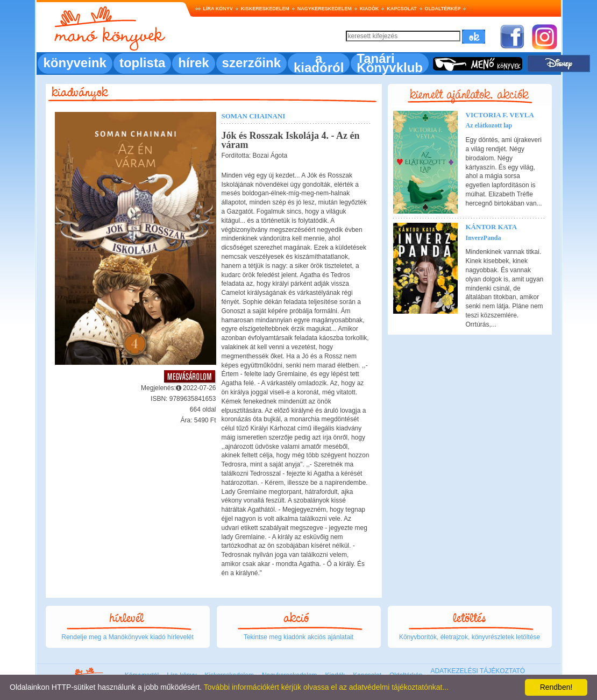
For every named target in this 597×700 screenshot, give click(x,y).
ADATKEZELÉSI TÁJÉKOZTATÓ (478, 671)
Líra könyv (218, 9)
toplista (142, 63)
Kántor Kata (492, 227)
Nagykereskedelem (325, 9)
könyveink (75, 63)
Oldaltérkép (443, 9)
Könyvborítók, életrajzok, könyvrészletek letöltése (470, 637)
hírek (193, 63)
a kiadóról (319, 63)
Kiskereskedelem (265, 9)
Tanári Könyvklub (390, 63)
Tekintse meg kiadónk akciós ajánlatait (298, 637)
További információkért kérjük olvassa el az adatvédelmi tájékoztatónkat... (326, 687)
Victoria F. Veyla (500, 115)
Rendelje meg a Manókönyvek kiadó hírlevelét (127, 637)
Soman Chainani (254, 116)
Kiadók (369, 9)
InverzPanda (484, 238)
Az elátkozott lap (489, 125)
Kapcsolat (401, 9)
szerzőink (251, 63)
